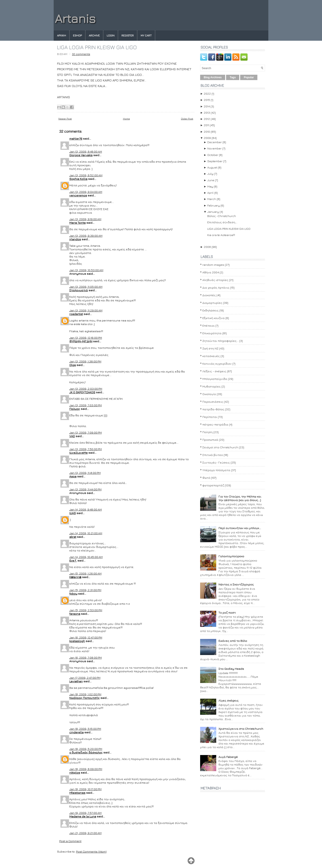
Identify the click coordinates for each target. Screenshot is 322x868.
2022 (207, 94)
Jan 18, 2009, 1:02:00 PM (85, 694)
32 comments (81, 54)
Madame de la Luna (83, 816)
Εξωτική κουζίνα (214, 318)
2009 (207, 138)
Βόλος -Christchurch (222, 216)
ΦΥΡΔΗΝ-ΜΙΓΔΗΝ (81, 341)
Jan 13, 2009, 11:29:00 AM (86, 310)
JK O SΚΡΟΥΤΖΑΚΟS (82, 392)
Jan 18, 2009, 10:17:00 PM (85, 789)
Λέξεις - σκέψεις (214, 371)
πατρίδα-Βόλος (213, 409)
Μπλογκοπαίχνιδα (215, 379)
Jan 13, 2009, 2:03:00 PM (86, 389)
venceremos (78, 195)
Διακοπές (209, 295)
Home (126, 118)
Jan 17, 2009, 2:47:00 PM (85, 678)
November (214, 148)
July (210, 174)
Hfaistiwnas (77, 793)
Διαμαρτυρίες (212, 303)
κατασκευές (211, 356)
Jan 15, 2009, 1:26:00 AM (85, 573)
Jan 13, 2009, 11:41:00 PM (85, 473)
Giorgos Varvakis (81, 155)
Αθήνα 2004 (211, 272)
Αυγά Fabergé (228, 757)
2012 (207, 119)
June (211, 180)
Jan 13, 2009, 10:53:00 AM (86, 270)
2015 (207, 100)
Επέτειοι (209, 325)
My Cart (146, 35)
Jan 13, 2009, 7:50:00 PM (86, 449)
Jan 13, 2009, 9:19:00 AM (85, 219)
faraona (75, 614)
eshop (77, 35)
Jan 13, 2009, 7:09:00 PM (86, 432)
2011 (206, 125)
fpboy (73, 594)
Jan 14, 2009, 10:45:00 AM (86, 557)
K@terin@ (75, 577)
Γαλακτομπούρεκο (231, 556)
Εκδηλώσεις (211, 310)
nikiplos (75, 772)
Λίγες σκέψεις (229, 700)
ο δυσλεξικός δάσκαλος (86, 752)
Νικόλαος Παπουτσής (85, 698)
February (214, 205)
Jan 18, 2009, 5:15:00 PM (85, 729)
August (212, 167)
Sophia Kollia (78, 179)
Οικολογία (209, 394)
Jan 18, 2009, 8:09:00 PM (86, 769)
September (215, 161)
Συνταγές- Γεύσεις (216, 462)
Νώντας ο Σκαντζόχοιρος (236, 584)
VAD (72, 436)
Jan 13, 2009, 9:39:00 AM (86, 236)
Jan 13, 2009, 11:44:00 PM (85, 489)
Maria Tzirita (77, 223)
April (210, 193)
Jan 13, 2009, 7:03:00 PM (86, 405)
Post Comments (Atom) (91, 851)
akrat (73, 537)
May (210, 186)
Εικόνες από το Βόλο (233, 641)
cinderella (76, 732)
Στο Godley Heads (231, 669)
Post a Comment (70, 841)
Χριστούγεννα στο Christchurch (241, 729)
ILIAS (73, 513)
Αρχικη (61, 35)
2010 (207, 132)
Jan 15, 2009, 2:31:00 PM (85, 590)
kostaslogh (77, 641)
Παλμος (75, 409)
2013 (207, 113)
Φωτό (206, 478)
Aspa (73, 476)
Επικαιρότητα (212, 333)
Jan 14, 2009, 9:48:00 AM (86, 509)
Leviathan (76, 681)
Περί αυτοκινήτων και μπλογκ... (240, 528)
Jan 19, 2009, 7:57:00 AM (85, 813)
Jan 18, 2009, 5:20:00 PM (86, 749)
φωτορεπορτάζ (213, 485)
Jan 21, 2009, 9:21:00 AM (85, 833)
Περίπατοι (210, 417)
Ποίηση (208, 432)
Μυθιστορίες (212, 386)
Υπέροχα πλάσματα (216, 470)
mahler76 (76, 138)
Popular (249, 77)
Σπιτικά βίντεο (213, 455)
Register (128, 35)
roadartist (76, 314)
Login (111, 35)
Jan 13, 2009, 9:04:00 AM (86, 192)
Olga (73, 365)
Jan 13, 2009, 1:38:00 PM (85, 361)
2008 (207, 247)
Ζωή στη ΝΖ (210, 348)
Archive (94, 35)
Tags (233, 77)
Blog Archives (213, 77)
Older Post (187, 118)
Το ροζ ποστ (227, 613)
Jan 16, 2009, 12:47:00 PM (86, 637)
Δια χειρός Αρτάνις (216, 287)
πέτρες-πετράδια (215, 424)
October (213, 155)
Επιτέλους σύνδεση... (222, 222)
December (215, 142)
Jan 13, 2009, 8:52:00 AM (86, 175)
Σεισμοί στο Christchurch (220, 447)
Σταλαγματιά (79, 290)
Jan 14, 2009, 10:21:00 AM (86, 533)
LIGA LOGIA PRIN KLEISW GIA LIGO (97, 47)
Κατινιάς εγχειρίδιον (217, 364)
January (213, 212)
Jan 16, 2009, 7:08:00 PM (86, 657)
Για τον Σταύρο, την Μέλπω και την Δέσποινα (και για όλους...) (240, 498)
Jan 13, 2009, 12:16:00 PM (86, 338)
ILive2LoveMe (78, 453)
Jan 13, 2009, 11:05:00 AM (86, 287)
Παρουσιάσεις (213, 402)
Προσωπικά (210, 440)
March (212, 199)
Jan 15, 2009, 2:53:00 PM (86, 610)
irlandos (75, 239)
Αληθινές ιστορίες (215, 280)
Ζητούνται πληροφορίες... (220, 341)
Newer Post (65, 118)
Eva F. (73, 560)
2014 (207, 106)
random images (213, 265)
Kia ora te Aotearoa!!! (221, 235)
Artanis (75, 18)
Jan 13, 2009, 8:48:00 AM (86, 151)
